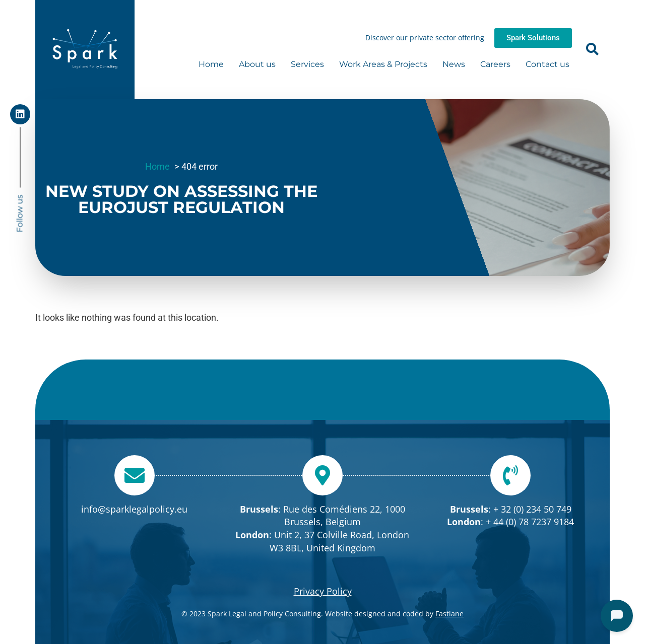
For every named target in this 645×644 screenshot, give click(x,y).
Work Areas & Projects (383, 64)
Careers (495, 64)
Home (211, 64)
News (454, 64)
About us (257, 64)
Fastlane (449, 614)
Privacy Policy (323, 591)
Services (307, 64)
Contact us (547, 64)
